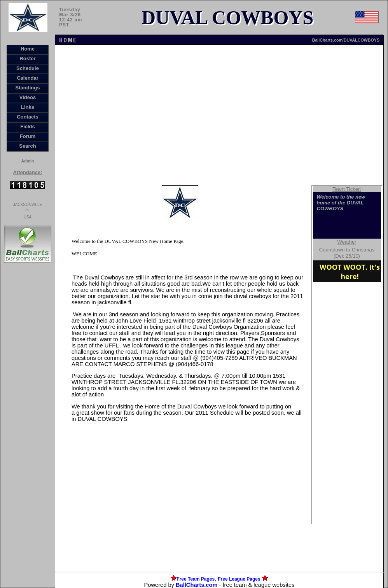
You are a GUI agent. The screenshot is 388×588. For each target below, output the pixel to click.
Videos (28, 97)
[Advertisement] (28, 399)
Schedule (28, 68)
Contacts (28, 117)
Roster (27, 58)
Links (28, 107)
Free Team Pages (196, 579)
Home (28, 49)
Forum (28, 136)
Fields (28, 126)
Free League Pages (239, 579)
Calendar (28, 78)
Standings (28, 88)
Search (27, 146)
